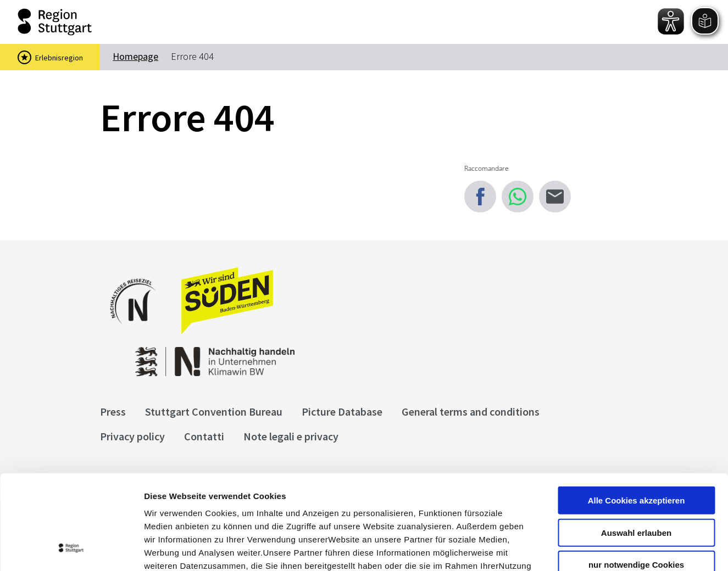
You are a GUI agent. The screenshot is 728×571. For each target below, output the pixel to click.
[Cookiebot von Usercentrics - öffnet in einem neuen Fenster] (71, 550)
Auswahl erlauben (636, 446)
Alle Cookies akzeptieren (637, 413)
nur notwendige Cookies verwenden (636, 482)
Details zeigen (584, 549)
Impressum (167, 505)
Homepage (135, 56)
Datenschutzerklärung (244, 505)
